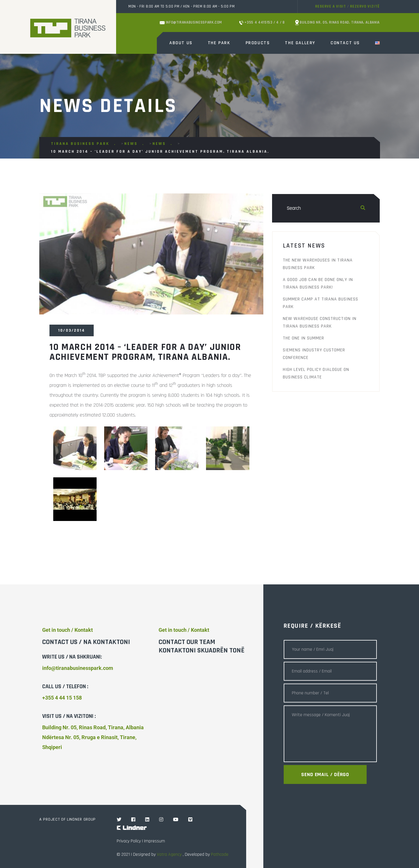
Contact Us (345, 43)
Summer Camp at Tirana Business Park (321, 303)
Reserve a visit (331, 6)
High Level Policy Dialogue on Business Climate (316, 373)
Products (258, 43)
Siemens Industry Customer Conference (314, 354)
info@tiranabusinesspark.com (191, 22)
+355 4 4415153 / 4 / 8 (262, 22)
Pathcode (220, 854)
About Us (181, 43)
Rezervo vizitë (365, 6)
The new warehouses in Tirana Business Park (318, 264)
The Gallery (300, 43)
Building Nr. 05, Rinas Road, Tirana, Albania (337, 23)
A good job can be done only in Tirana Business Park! (318, 283)
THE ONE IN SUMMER (303, 338)
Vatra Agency (169, 854)
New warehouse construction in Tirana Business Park (320, 322)
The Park (219, 43)
